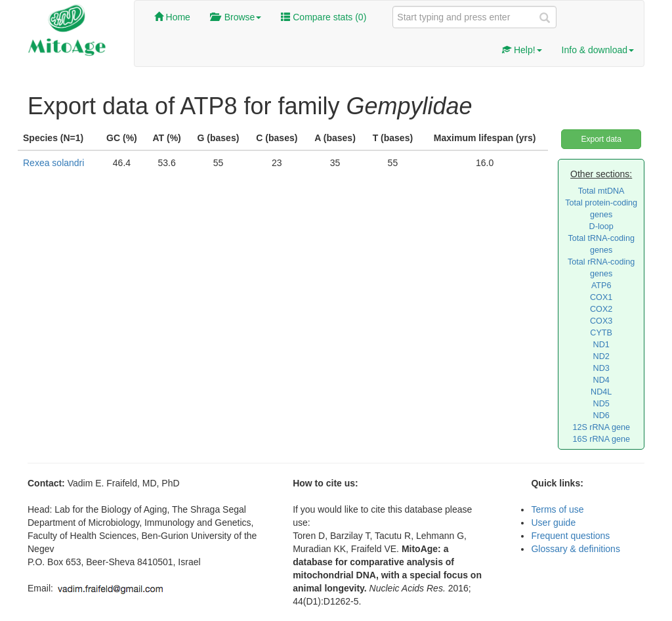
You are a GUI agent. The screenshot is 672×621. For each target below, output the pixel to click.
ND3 (601, 368)
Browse (236, 17)
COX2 (601, 309)
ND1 (601, 345)
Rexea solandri (53, 163)
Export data (601, 139)
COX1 (601, 297)
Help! (522, 50)
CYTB (601, 333)
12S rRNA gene (601, 427)
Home (172, 17)
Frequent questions (570, 536)
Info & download (598, 50)
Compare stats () (324, 17)
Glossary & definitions (575, 549)
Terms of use (557, 509)
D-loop (601, 226)
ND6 (601, 416)
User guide (553, 523)
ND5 (601, 404)
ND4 (601, 380)
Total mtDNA (601, 191)
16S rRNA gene (601, 439)
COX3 (601, 321)
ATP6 (601, 286)
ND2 (601, 356)
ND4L (601, 392)
